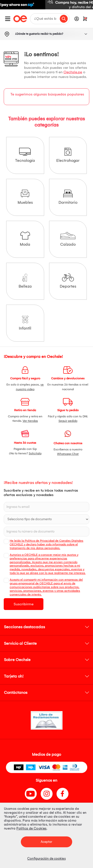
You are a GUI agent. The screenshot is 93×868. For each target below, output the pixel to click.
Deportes (68, 281)
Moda (25, 239)
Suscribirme (24, 604)
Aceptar (47, 842)
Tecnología (25, 155)
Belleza (25, 281)
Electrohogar (68, 155)
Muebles (25, 197)
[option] (46, 5)
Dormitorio (68, 197)
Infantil (25, 323)
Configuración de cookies (46, 859)
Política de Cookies (31, 828)
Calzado (68, 239)
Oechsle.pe (73, 72)
